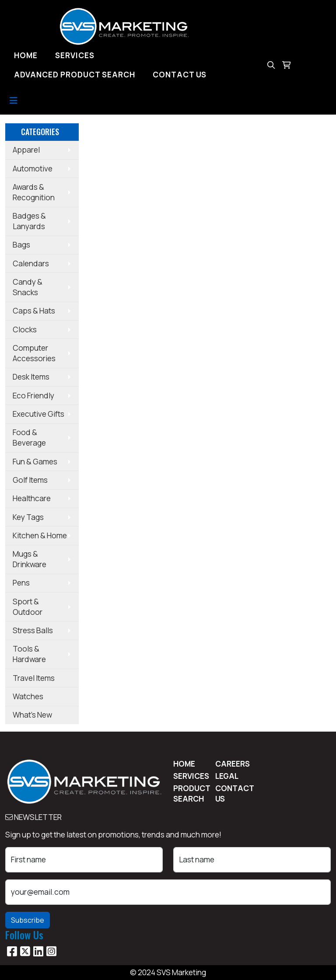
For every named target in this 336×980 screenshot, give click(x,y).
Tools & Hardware (29, 654)
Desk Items (31, 377)
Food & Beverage (29, 438)
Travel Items (34, 678)
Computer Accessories (34, 353)
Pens (21, 583)
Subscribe (28, 920)
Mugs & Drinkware (30, 559)
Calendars (31, 263)
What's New (32, 715)
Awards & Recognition (34, 192)
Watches (28, 696)
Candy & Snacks (28, 287)
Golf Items (30, 480)
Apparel (26, 150)
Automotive (33, 169)
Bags (21, 245)
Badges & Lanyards (29, 221)
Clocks (25, 330)
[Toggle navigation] (14, 101)
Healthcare (32, 498)
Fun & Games (35, 462)
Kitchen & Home (40, 535)
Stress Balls (33, 630)
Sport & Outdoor (28, 607)
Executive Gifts (38, 414)
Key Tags (28, 517)
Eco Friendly (33, 396)
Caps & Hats (34, 311)
